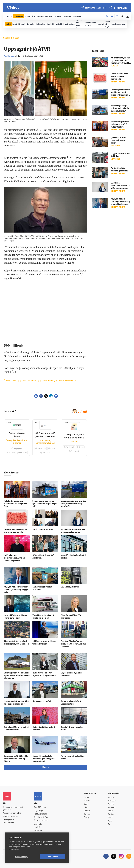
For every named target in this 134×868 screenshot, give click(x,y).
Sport (86, 804)
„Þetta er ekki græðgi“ (42, 701)
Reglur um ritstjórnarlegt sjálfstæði (13, 809)
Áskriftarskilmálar (41, 821)
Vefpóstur (38, 831)
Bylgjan (111, 814)
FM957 (111, 818)
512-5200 (42, 807)
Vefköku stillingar (22, 857)
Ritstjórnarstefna (41, 817)
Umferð (37, 827)
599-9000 (10, 823)
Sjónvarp (87, 814)
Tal (109, 824)
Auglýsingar (39, 811)
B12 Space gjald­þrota (70, 587)
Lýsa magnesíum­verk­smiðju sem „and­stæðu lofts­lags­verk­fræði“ (73, 504)
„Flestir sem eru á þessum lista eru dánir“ (118, 140)
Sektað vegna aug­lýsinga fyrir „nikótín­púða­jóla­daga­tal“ (44, 504)
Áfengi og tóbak (11, 381)
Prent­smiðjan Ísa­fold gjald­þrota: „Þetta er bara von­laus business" (73, 644)
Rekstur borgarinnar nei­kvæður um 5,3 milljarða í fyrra (15, 504)
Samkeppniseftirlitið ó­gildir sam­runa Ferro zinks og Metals (16, 759)
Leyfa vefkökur (53, 857)
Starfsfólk (38, 824)
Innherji (111, 798)
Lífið (86, 808)
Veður (110, 811)
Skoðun (87, 811)
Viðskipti (87, 801)
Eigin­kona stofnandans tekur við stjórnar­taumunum (121, 186)
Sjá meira (45, 767)
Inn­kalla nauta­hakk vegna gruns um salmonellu (119, 76)
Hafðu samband (40, 814)
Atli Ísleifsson (9, 56)
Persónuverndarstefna (12, 813)
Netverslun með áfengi (66, 381)
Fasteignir (112, 801)
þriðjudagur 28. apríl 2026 (96, 8)
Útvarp (87, 818)
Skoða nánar (14, 850)
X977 (110, 821)
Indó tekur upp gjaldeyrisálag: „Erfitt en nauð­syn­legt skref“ (14, 558)
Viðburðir (112, 808)
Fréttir (86, 798)
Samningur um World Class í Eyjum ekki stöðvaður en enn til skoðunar (17, 676)
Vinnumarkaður (48, 381)
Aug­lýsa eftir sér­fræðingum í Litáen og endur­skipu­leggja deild (16, 590)
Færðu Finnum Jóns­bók (43, 530)
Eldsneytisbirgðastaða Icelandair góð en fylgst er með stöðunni (44, 759)
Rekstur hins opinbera (30, 381)
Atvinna (111, 804)
